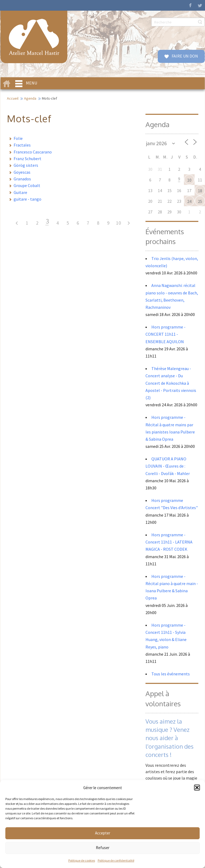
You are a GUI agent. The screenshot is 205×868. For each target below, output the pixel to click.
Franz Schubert (27, 159)
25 (200, 201)
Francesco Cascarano (33, 152)
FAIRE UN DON (184, 56)
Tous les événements (171, 674)
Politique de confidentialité (116, 860)
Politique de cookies (82, 860)
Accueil (13, 98)
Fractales (22, 145)
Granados (22, 179)
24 (189, 201)
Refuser (103, 848)
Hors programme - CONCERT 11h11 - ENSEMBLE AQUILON (165, 334)
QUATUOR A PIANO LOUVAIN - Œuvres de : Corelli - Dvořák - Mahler (168, 466)
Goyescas (22, 172)
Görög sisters (26, 165)
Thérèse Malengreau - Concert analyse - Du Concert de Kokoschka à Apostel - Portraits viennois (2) (171, 383)
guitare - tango (27, 199)
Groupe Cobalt (27, 185)
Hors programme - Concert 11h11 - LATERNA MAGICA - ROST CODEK (169, 542)
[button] (197, 788)
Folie (18, 138)
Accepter (103, 833)
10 (119, 223)
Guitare (20, 192)
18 (200, 191)
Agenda (30, 98)
